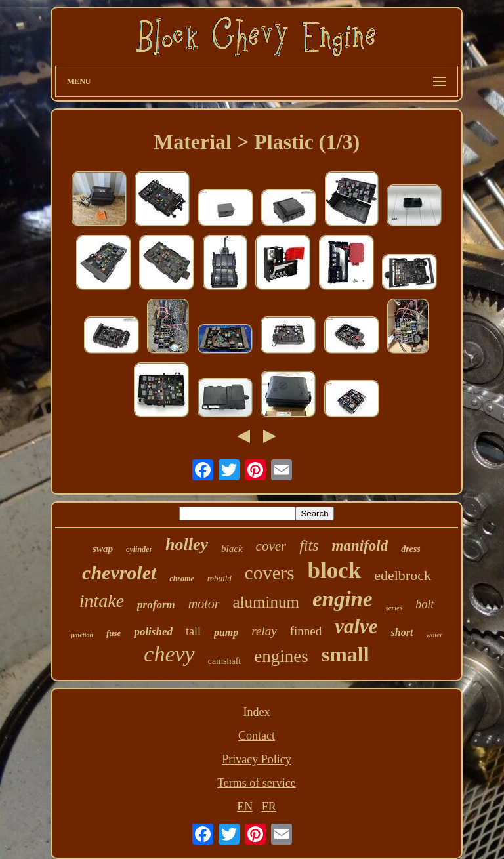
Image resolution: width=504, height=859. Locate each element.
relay (264, 631)
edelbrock (403, 575)
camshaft (225, 661)
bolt (425, 604)
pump (226, 632)
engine (343, 599)
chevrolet (119, 573)
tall (193, 631)
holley (187, 544)
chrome (181, 579)
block (334, 571)
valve (356, 626)
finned (306, 631)
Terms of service (257, 783)
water (434, 635)
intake (102, 601)
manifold (360, 546)
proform (156, 605)
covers (270, 573)
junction (82, 635)
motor (204, 604)
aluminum (266, 602)
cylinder (139, 549)
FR (269, 807)
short (402, 632)
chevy (169, 654)
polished (153, 632)
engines (281, 656)
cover (271, 546)
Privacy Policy (257, 759)
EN (245, 807)
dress (411, 549)
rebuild (220, 578)
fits (309, 545)
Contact (257, 736)
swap (103, 549)
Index (256, 712)
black (232, 549)
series (394, 608)
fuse (114, 633)
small (346, 654)
